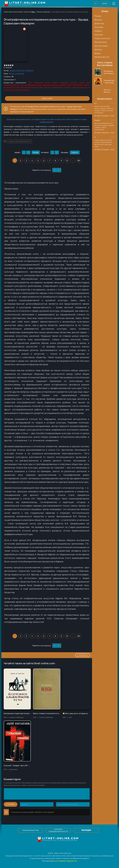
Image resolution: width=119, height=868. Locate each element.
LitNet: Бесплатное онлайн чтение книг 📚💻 (19, 12)
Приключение (101, 42)
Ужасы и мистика (102, 38)
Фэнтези (98, 20)
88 (79, 160)
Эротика (98, 50)
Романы (98, 16)
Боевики (98, 31)
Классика (99, 35)
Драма (97, 53)
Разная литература (43, 12)
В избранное (82, 655)
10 (67, 160)
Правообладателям (31, 830)
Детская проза (101, 46)
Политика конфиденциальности (58, 830)
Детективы (99, 23)
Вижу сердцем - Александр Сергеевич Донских (105, 116)
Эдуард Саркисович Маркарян (22, 70)
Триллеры (99, 27)
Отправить (11, 804)
